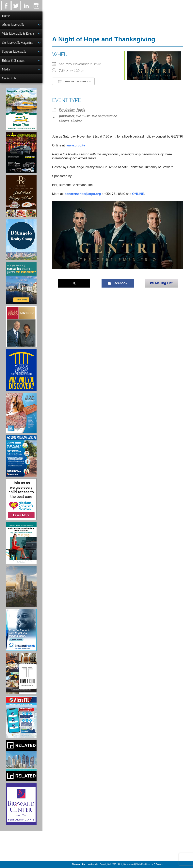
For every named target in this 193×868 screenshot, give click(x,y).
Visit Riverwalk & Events (18, 34)
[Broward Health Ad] (21, 630)
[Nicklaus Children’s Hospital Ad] (21, 499)
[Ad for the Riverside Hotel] (21, 196)
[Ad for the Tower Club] (21, 673)
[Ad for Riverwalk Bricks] (21, 413)
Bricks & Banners (13, 60)
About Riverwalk (13, 25)
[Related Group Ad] (21, 761)
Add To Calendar (73, 81)
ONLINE (138, 194)
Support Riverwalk (14, 52)
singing (76, 120)
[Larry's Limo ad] (21, 152)
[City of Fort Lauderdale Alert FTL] (21, 717)
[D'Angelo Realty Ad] (21, 239)
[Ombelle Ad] (21, 586)
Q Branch (158, 864)
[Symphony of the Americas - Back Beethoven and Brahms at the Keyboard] (21, 543)
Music (81, 110)
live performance (104, 116)
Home (6, 16)
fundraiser (67, 116)
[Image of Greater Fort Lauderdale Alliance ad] (21, 283)
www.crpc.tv (76, 145)
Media (6, 69)
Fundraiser (67, 110)
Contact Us (9, 78)
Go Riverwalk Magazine (17, 43)
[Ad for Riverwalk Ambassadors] (21, 456)
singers (64, 120)
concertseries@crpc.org (83, 194)
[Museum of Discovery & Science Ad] (21, 370)
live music (83, 116)
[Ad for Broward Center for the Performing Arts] (21, 804)
